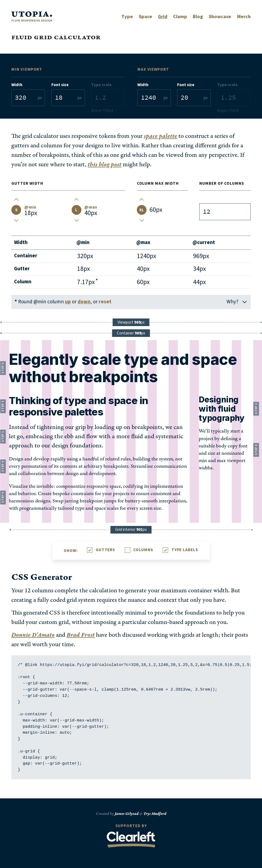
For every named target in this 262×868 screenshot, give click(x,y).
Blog (198, 17)
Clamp (180, 17)
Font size (60, 85)
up (68, 302)
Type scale (101, 85)
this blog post (105, 165)
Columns (143, 550)
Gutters (105, 550)
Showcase (220, 17)
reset (105, 302)
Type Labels (185, 550)
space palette (160, 136)
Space (145, 17)
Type (127, 17)
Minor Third (102, 110)
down (84, 302)
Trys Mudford (155, 814)
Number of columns (222, 183)
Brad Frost (81, 635)
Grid (163, 17)
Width (17, 85)
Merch (244, 17)
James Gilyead (127, 814)
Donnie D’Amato (33, 635)
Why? (237, 302)
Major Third (228, 110)
